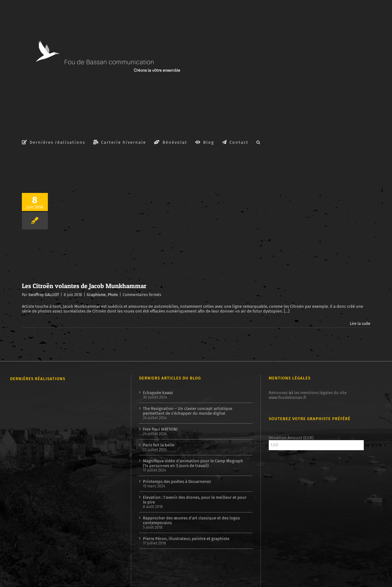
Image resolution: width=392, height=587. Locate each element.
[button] (259, 142)
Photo (113, 295)
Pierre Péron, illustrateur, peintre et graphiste (186, 539)
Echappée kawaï (158, 393)
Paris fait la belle (159, 445)
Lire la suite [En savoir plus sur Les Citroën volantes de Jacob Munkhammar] (360, 324)
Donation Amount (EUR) (291, 438)
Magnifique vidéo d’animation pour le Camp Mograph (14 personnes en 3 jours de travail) (193, 463)
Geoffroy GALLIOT (44, 295)
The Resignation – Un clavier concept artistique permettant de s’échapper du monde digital (188, 411)
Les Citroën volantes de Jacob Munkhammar (84, 286)
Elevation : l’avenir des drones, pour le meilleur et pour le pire (195, 500)
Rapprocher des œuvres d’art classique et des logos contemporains (191, 520)
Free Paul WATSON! (160, 429)
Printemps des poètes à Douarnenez (177, 481)
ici (291, 393)
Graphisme (96, 295)
